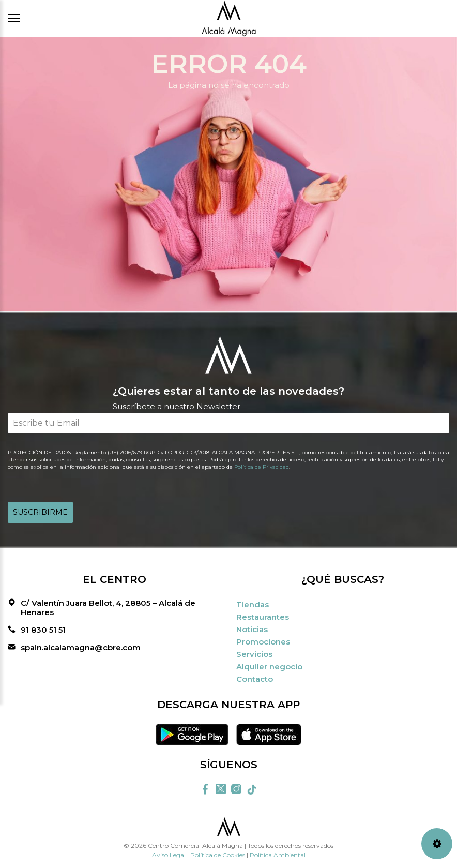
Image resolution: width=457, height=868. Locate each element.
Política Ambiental (278, 855)
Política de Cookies (218, 855)
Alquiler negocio (269, 667)
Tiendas (253, 604)
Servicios (254, 654)
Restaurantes (263, 617)
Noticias (252, 629)
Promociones (263, 642)
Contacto (255, 679)
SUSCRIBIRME (40, 512)
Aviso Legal (169, 855)
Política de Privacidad (262, 467)
